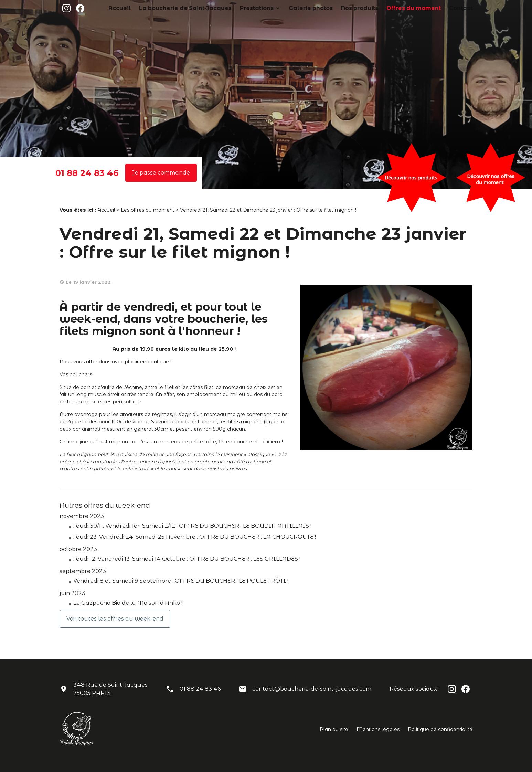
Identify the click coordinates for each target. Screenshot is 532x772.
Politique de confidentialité (440, 729)
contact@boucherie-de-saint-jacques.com (312, 689)
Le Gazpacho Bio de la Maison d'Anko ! (128, 603)
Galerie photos (339, 8)
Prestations (294, 8)
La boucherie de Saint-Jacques (235, 8)
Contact (463, 8)
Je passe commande (161, 173)
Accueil (181, 8)
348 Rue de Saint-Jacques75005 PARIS (110, 689)
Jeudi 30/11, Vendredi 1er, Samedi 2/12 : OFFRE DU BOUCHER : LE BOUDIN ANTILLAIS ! (192, 526)
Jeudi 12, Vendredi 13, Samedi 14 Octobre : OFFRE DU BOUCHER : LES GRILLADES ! (187, 559)
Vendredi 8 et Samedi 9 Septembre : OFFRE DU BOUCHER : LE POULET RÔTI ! (181, 581)
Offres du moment (424, 8)
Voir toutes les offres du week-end (115, 619)
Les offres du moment (148, 210)
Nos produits (380, 8)
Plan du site (334, 729)
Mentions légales (378, 729)
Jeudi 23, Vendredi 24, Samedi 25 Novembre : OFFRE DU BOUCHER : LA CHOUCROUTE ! (195, 537)
